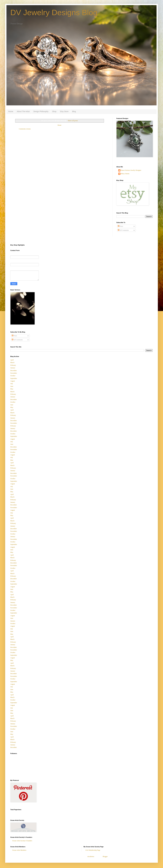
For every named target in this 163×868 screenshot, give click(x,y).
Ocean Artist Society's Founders (22, 841)
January (13, 368)
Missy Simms (125, 174)
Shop (54, 111)
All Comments (123, 230)
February (13, 365)
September (14, 378)
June (12, 386)
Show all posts (73, 121)
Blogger (105, 856)
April (12, 360)
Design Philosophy (41, 111)
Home (11, 111)
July (12, 384)
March (12, 363)
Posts (120, 226)
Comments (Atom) (25, 129)
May (12, 389)
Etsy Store (64, 111)
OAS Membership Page (93, 850)
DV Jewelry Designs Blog (54, 12)
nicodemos (91, 856)
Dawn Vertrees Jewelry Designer (131, 170)
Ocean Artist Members (19, 850)
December (13, 371)
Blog (74, 111)
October (13, 376)
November (14, 373)
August (13, 381)
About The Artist (23, 111)
